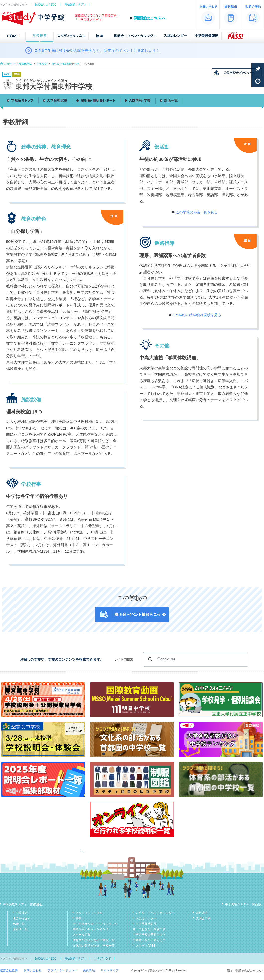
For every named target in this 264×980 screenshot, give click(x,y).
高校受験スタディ (75, 4)
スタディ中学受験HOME (18, 64)
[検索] (195, 659)
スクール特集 (82, 935)
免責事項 (89, 970)
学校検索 (42, 64)
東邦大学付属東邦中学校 (65, 64)
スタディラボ (103, 958)
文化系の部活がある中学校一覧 (94, 946)
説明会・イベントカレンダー (155, 913)
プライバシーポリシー (62, 970)
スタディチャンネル (89, 913)
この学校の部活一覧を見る (197, 212)
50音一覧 (19, 924)
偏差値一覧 (20, 929)
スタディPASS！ (147, 946)
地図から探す (22, 918)
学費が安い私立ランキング (91, 929)
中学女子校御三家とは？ (149, 940)
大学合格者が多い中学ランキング (95, 924)
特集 (79, 918)
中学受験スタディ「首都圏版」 (24, 904)
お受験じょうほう (46, 4)
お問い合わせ (33, 970)
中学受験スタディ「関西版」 (245, 904)
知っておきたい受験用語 (149, 929)
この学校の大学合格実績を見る (197, 315)
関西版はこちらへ (150, 18)
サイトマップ (110, 970)
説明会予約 (203, 918)
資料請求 (202, 913)
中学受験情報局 (146, 924)
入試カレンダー (146, 918)
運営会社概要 (9, 970)
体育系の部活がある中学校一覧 (94, 940)
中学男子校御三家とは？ (149, 935)
